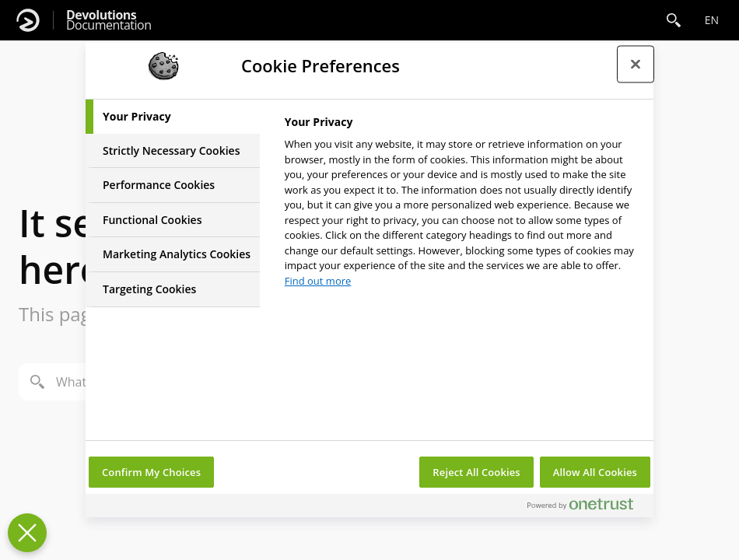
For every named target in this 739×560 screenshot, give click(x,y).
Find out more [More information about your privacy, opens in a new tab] (318, 281)
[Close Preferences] (27, 533)
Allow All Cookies (595, 472)
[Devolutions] (28, 20)
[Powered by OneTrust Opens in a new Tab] (587, 507)
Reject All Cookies (476, 472)
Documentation (109, 20)
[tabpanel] (462, 206)
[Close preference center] (636, 64)
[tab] (173, 117)
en (712, 20)
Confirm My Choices (151, 472)
